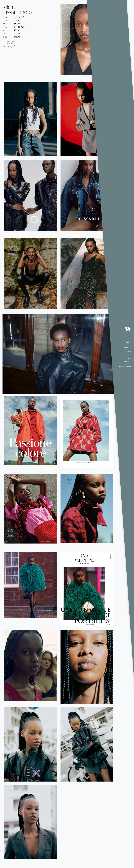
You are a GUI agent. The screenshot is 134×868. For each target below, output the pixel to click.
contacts (128, 361)
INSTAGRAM (11, 42)
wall (128, 342)
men (128, 352)
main (128, 347)
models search (125, 366)
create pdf (11, 47)
